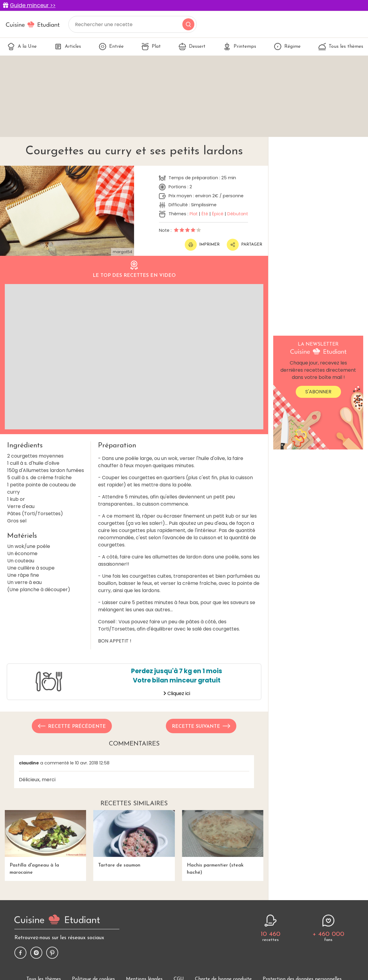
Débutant (238, 214)
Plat (151, 47)
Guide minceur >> (33, 5)
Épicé (218, 214)
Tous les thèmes (341, 47)
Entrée (111, 47)
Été (205, 214)
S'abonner (318, 392)
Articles (68, 47)
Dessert (192, 47)
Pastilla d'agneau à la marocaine (45, 842)
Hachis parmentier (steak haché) (223, 842)
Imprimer (202, 245)
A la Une (22, 47)
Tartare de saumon (134, 839)
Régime (287, 47)
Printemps (240, 47)
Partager (244, 245)
